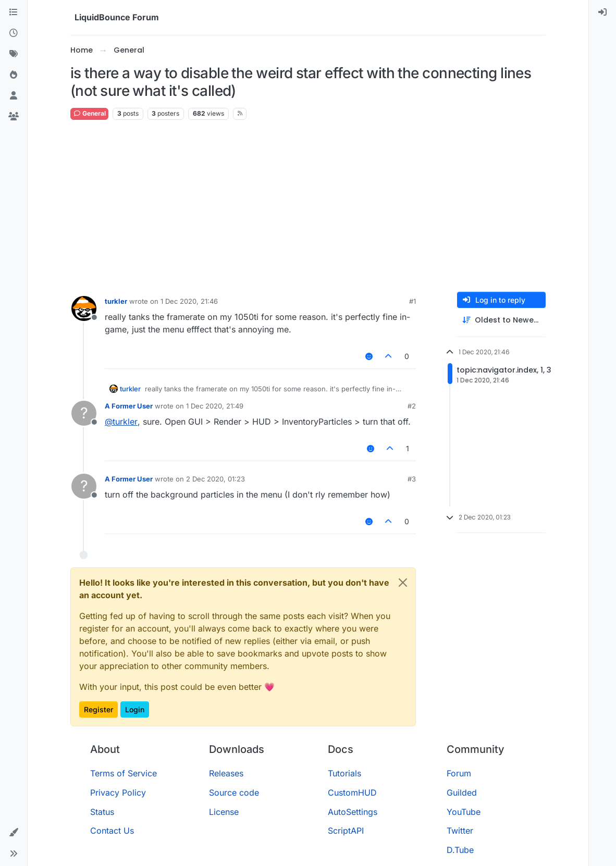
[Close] (403, 583)
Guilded (462, 793)
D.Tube (460, 850)
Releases (226, 773)
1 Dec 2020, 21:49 (215, 406)
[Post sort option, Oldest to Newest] (501, 320)
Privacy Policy (118, 793)
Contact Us (112, 831)
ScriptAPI (346, 831)
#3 (412, 479)
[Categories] (14, 13)
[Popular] (14, 75)
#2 (412, 406)
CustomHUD (352, 793)
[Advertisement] (308, 206)
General (89, 113)
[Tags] (14, 54)
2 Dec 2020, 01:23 (215, 479)
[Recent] (14, 33)
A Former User (129, 406)
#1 (412, 301)
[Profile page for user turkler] (84, 308)
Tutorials (344, 773)
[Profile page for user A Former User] (84, 413)
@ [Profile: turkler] (121, 422)
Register (98, 709)
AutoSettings (353, 812)
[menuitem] (602, 13)
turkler (116, 301)
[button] (14, 833)
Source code (234, 793)
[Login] (602, 13)
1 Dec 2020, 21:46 (189, 301)
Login (135, 709)
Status (102, 812)
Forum (459, 773)
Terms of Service (124, 773)
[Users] (14, 96)
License (224, 812)
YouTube (464, 812)
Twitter (460, 831)
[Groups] (14, 117)
